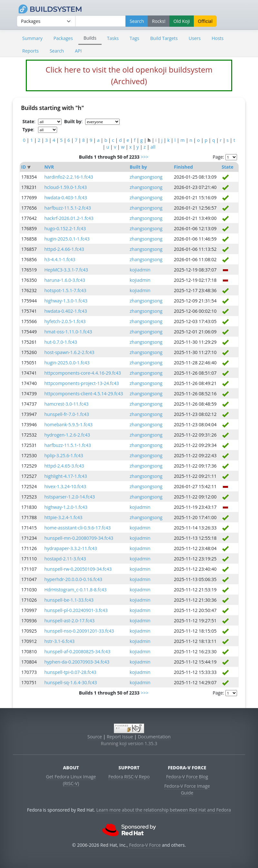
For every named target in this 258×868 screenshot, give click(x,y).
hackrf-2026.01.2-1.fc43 (69, 218)
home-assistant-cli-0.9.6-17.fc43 (77, 528)
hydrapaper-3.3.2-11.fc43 (71, 548)
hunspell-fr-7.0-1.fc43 (67, 414)
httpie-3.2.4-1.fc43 (63, 517)
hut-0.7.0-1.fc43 (61, 342)
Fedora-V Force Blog (187, 777)
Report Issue (120, 737)
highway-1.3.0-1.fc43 (66, 301)
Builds (90, 38)
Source (95, 737)
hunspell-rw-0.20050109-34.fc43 (78, 569)
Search (57, 51)
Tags (134, 38)
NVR (49, 167)
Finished (183, 167)
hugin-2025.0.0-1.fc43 (67, 363)
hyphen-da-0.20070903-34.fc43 (77, 662)
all (153, 147)
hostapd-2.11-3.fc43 (65, 559)
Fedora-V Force (145, 845)
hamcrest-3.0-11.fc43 (66, 404)
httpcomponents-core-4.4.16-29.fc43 (83, 373)
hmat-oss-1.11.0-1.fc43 (68, 332)
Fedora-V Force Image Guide (187, 789)
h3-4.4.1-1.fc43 (60, 259)
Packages (63, 38)
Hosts (218, 38)
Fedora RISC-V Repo (129, 777)
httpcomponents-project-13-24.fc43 (81, 383)
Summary (32, 38)
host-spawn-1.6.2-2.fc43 (69, 352)
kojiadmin (140, 270)
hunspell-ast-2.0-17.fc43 (69, 621)
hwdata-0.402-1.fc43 (65, 311)
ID (24, 167)
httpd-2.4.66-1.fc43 (64, 249)
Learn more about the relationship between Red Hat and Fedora (164, 810)
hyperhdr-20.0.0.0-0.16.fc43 (73, 579)
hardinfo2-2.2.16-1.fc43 (69, 177)
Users (195, 38)
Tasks (113, 38)
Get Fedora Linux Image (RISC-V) (71, 780)
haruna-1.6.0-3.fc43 (65, 280)
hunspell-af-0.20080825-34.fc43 (77, 651)
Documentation (154, 737)
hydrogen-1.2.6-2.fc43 (67, 435)
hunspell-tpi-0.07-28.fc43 (70, 672)
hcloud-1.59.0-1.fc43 (65, 187)
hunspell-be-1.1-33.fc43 (69, 600)
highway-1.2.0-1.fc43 (66, 507)
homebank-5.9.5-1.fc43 (68, 424)
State (228, 167)
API (78, 51)
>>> (144, 157)
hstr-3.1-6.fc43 (59, 641)
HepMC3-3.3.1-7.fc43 (66, 270)
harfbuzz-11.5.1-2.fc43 (68, 208)
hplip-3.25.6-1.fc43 (64, 455)
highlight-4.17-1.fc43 (65, 476)
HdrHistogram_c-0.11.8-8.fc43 (75, 590)
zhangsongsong (146, 177)
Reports (30, 51)
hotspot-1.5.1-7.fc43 (65, 290)
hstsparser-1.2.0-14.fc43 (69, 497)
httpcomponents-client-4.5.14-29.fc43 (84, 394)
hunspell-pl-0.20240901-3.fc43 (76, 610)
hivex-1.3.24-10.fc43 (65, 486)
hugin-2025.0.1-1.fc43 (67, 239)
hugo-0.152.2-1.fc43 (65, 228)
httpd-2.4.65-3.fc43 (64, 466)
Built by (138, 167)
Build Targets (164, 38)
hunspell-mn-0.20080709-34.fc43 (79, 538)
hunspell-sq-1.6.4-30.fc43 (70, 682)
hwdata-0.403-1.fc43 (65, 197)
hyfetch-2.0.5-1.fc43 (65, 321)
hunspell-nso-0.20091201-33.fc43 (79, 631)
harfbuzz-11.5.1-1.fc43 (68, 445)
